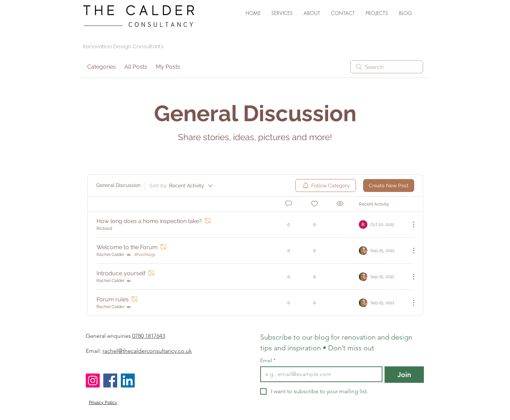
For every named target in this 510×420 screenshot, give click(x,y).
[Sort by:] (182, 186)
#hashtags (145, 255)
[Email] (319, 374)
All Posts (136, 67)
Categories (101, 67)
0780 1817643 (149, 336)
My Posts (168, 67)
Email (268, 360)
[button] (282, 13)
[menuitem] (326, 186)
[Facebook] (110, 381)
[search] (387, 67)
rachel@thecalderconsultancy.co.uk (147, 351)
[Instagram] (93, 381)
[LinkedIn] (128, 381)
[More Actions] (410, 224)
